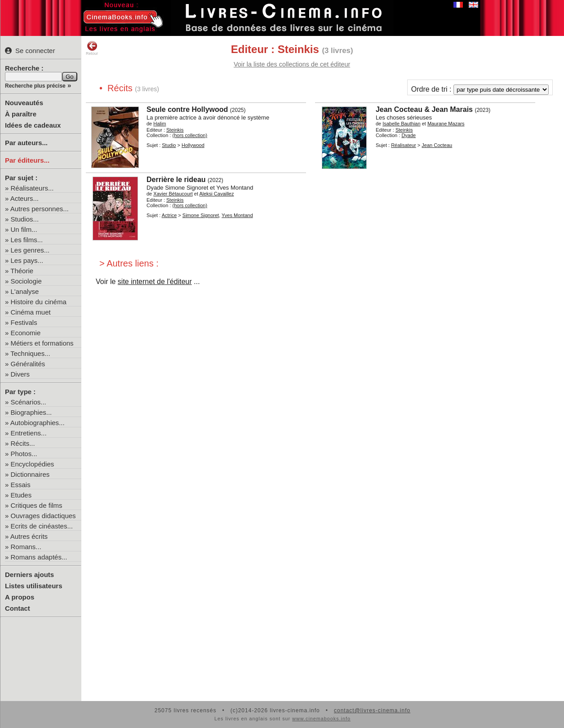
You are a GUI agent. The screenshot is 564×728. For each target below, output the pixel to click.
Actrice (169, 215)
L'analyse (25, 291)
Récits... (23, 443)
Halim (160, 124)
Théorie (22, 271)
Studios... (25, 219)
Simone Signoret (201, 215)
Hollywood (193, 145)
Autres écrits (29, 536)
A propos (20, 597)
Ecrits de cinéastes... (42, 526)
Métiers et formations (42, 343)
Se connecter (30, 51)
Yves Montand (237, 215)
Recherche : (24, 68)
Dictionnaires (30, 474)
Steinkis (175, 130)
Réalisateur (404, 145)
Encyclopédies (33, 464)
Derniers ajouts (29, 575)
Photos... (24, 454)
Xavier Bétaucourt (173, 194)
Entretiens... (29, 433)
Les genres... (30, 250)
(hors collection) (190, 135)
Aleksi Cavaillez (216, 194)
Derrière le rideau (176, 180)
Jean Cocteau (437, 145)
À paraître (21, 114)
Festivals (24, 322)
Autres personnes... (40, 209)
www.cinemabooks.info (321, 719)
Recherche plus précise (35, 86)
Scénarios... (29, 402)
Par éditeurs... (27, 160)
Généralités (28, 364)
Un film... (24, 229)
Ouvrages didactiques (43, 516)
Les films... (27, 240)
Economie (26, 333)
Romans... (26, 547)
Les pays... (27, 260)
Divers (20, 374)
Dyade (409, 135)
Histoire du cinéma (39, 302)
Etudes (21, 495)
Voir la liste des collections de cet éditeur (292, 64)
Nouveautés (24, 103)
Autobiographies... (38, 423)
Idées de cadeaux (33, 125)
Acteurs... (24, 198)
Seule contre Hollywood (187, 109)
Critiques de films (37, 505)
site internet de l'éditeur (155, 282)
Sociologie (26, 281)
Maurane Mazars (446, 124)
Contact (18, 608)
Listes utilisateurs (34, 586)
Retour (92, 48)
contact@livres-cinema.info (372, 710)
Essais (21, 485)
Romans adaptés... (39, 557)
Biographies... (31, 412)
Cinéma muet (31, 312)
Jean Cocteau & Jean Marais (424, 109)
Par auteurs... (26, 143)
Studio (169, 145)
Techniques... (30, 353)
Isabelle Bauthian (401, 124)
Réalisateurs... (32, 188)
